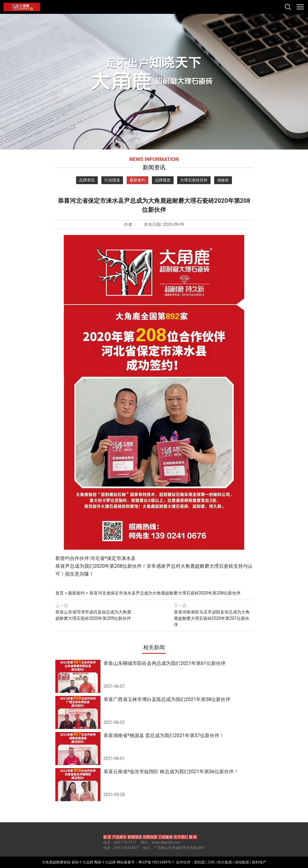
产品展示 (119, 837)
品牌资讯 (87, 180)
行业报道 (112, 180)
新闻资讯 (135, 837)
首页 (60, 593)
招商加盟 (150, 837)
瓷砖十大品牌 (82, 862)
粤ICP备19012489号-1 (156, 862)
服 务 (193, 837)
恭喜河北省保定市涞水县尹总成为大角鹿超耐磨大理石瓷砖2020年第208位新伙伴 (165, 593)
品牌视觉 (163, 180)
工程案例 (165, 837)
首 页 (107, 837)
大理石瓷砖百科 (194, 180)
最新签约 (137, 180)
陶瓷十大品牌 (105, 862)
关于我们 (181, 837)
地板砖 (223, 180)
